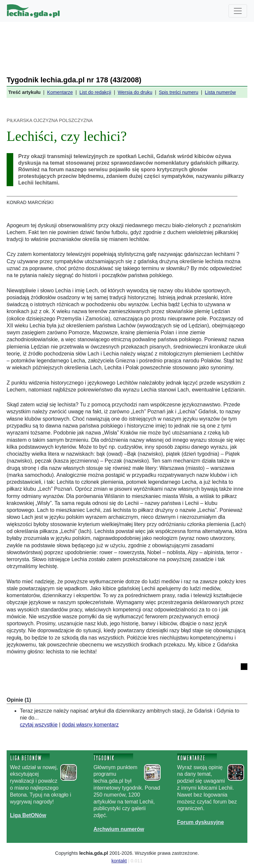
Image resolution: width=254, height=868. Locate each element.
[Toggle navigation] (238, 11)
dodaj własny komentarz (90, 725)
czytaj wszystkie (39, 725)
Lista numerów (221, 92)
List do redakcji (95, 92)
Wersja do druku (135, 92)
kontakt (119, 861)
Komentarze (60, 92)
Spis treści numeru (179, 92)
